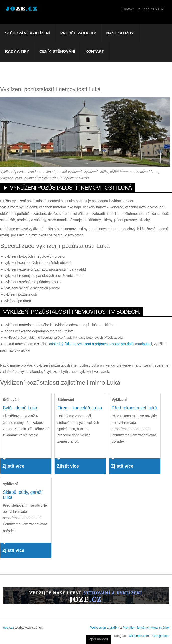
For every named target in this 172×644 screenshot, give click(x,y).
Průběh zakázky (78, 33)
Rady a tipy (17, 51)
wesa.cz (8, 628)
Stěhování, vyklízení (27, 33)
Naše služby (120, 33)
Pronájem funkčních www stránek (146, 628)
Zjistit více (13, 466)
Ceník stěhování (57, 51)
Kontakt (95, 51)
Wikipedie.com (139, 636)
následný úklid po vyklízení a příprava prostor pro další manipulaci (101, 344)
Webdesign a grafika (105, 628)
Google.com (161, 636)
